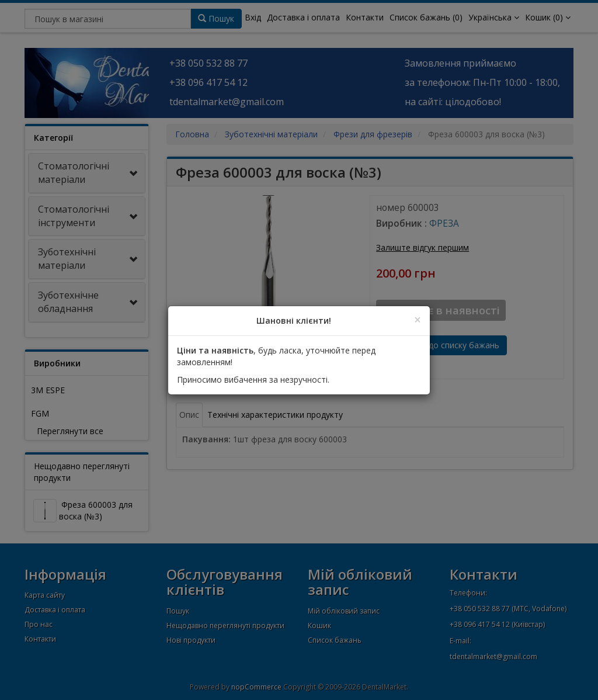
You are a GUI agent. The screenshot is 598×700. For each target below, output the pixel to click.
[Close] (418, 320)
